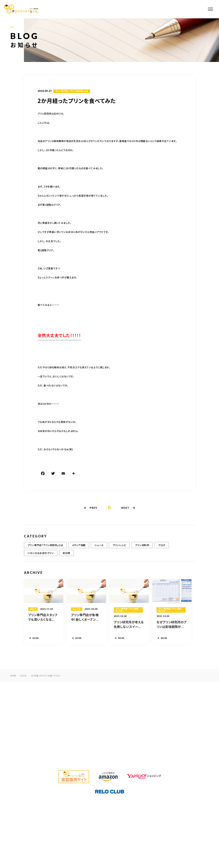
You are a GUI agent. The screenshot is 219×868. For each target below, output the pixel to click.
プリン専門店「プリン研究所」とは (72, 92)
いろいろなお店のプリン (41, 555)
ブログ (162, 547)
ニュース (99, 547)
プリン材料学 (142, 547)
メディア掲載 (79, 547)
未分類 (66, 555)
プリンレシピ (119, 547)
